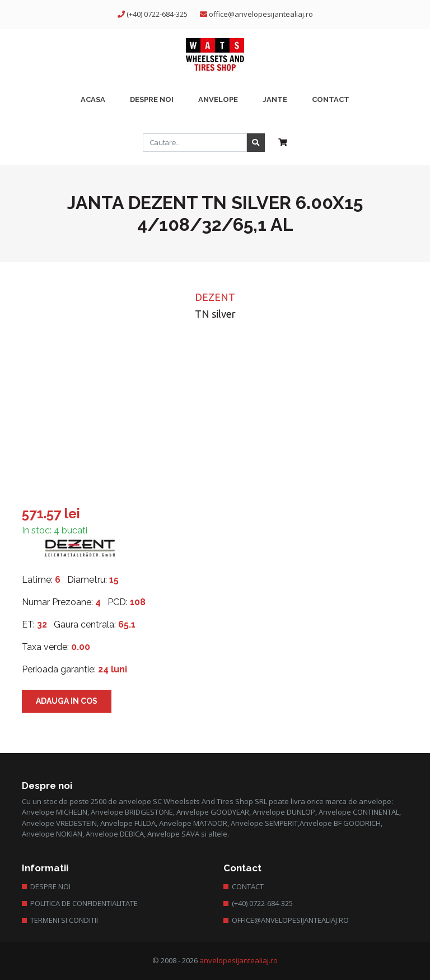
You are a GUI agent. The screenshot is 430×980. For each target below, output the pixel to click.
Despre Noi (50, 886)
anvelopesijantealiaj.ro (239, 960)
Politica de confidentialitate (84, 903)
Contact (248, 886)
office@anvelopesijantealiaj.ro (261, 14)
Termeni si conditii (64, 920)
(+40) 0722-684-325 (157, 14)
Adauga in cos (67, 701)
